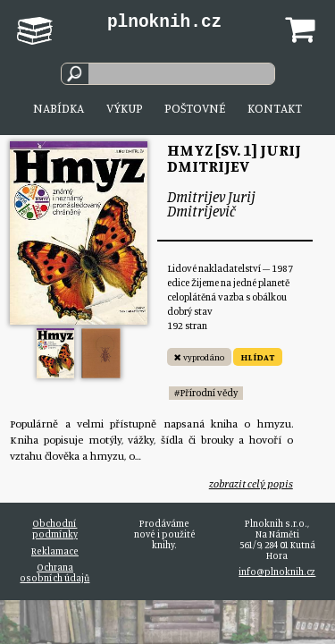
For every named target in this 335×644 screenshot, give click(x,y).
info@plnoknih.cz (277, 572)
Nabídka (59, 108)
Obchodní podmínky (55, 529)
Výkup (125, 108)
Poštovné (195, 108)
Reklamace (55, 551)
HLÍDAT (258, 357)
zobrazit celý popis (251, 483)
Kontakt (275, 108)
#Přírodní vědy (206, 393)
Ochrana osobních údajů (54, 572)
